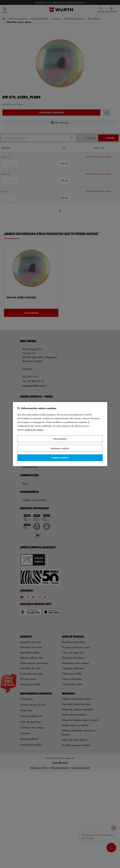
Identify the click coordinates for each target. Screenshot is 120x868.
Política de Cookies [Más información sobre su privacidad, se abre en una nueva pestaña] (34, 430)
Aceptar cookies (60, 458)
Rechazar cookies (60, 448)
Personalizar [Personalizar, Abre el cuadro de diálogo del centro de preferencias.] (60, 439)
